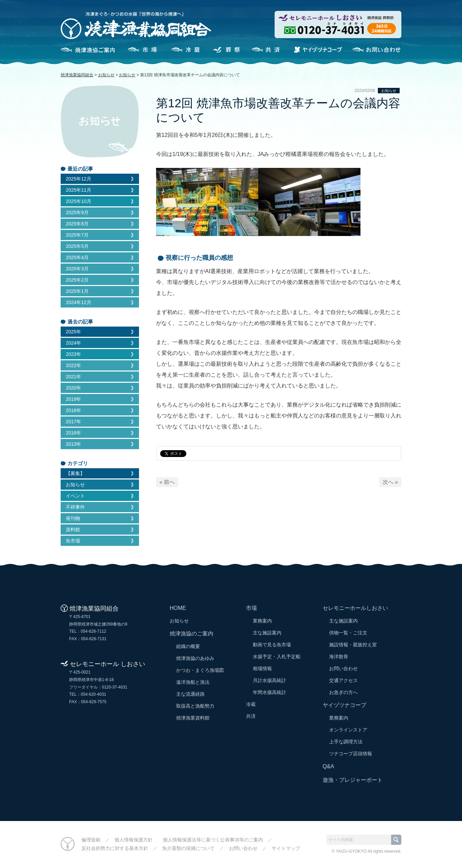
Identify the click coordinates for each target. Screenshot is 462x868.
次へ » (390, 482)
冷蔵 (183, 50)
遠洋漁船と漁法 (193, 682)
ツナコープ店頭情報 (351, 754)
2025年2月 (77, 280)
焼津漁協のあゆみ (195, 658)
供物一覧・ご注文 (348, 633)
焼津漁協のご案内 (88, 50)
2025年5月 (77, 246)
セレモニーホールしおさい (226, 50)
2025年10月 (79, 201)
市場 (141, 50)
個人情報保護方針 (134, 840)
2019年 (73, 399)
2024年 (73, 343)
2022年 (73, 365)
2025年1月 (77, 291)
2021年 (73, 377)
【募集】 (75, 473)
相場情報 (262, 668)
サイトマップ (286, 848)
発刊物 (73, 518)
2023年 (73, 354)
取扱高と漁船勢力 (195, 706)
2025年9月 (77, 212)
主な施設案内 (267, 633)
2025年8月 (77, 224)
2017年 (73, 422)
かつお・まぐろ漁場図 (200, 670)
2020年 (73, 388)
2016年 (73, 433)
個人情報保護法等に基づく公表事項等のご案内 (213, 840)
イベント (75, 496)
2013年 (73, 444)
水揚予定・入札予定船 (277, 657)
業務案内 (262, 621)
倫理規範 (91, 840)
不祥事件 (75, 507)
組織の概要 (188, 646)
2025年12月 (79, 179)
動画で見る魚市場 (272, 645)
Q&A (328, 766)
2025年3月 (77, 269)
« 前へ (167, 482)
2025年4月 (77, 257)
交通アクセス (343, 680)
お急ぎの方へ (343, 692)
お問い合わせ (376, 50)
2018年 (73, 410)
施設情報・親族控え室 (353, 645)
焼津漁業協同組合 (77, 75)
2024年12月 (79, 302)
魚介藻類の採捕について (188, 848)
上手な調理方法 (346, 742)
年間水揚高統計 (269, 692)
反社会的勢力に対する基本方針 (115, 848)
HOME (178, 608)
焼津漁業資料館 (193, 718)
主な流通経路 (190, 694)
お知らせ (389, 91)
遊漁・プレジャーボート (353, 780)
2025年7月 (77, 235)
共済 (268, 50)
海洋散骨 (339, 657)
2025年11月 (79, 190)
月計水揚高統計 (269, 680)
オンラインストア (348, 730)
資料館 (73, 530)
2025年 (73, 332)
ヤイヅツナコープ (318, 50)
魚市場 (73, 541)
